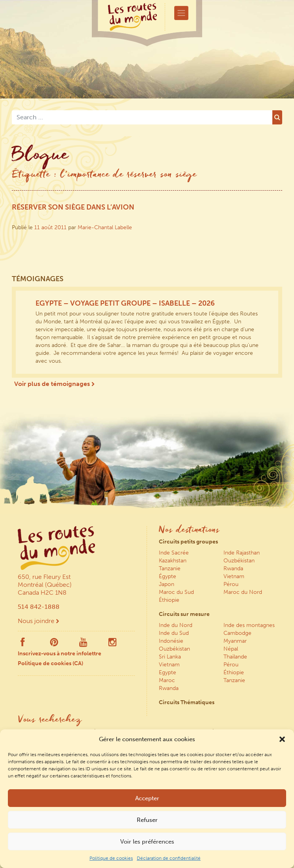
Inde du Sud (174, 633)
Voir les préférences (147, 842)
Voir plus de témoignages (54, 384)
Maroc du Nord (243, 592)
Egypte (167, 672)
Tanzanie (170, 568)
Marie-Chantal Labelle (105, 227)
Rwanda (233, 568)
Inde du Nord (176, 625)
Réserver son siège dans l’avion (73, 207)
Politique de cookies (111, 858)
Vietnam (234, 576)
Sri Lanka (170, 657)
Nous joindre (38, 621)
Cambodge (237, 633)
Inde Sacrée (174, 553)
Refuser (147, 820)
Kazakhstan (173, 561)
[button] (282, 739)
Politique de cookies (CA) (50, 663)
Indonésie (171, 641)
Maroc (167, 680)
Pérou (231, 584)
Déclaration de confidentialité (169, 858)
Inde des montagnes (249, 625)
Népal (231, 649)
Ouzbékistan (239, 561)
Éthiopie (169, 600)
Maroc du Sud (176, 592)
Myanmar (235, 641)
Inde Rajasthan (242, 553)
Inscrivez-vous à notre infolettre (60, 654)
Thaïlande (235, 657)
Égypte (167, 576)
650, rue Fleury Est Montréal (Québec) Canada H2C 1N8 (45, 585)
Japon (167, 584)
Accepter (147, 798)
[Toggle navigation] (181, 13)
